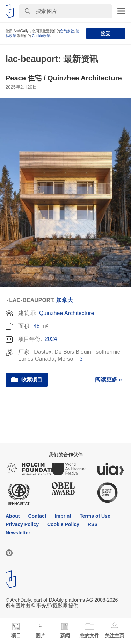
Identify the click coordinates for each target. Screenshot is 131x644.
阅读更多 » (108, 380)
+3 (79, 359)
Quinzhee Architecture (67, 313)
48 (37, 326)
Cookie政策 (41, 36)
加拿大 (65, 300)
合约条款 (67, 31)
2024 (51, 339)
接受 (105, 34)
